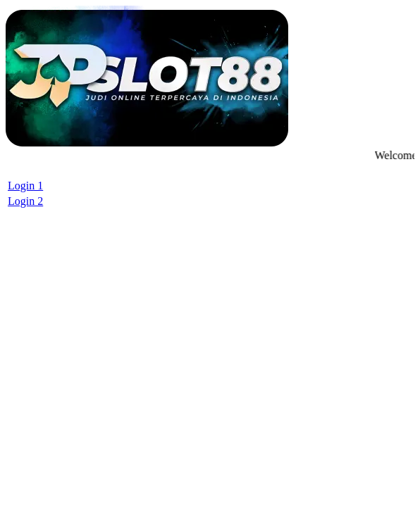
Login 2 (25, 201)
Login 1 (25, 186)
